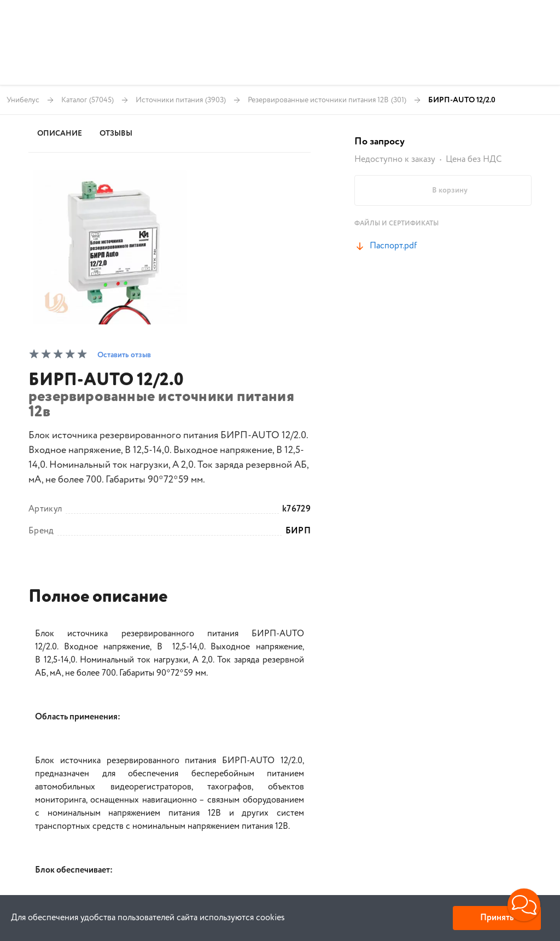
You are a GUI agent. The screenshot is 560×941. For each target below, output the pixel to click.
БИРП (298, 531)
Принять (497, 918)
